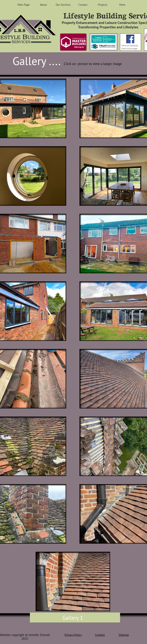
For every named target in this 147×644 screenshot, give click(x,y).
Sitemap (124, 635)
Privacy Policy (73, 635)
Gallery (71, 618)
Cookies (100, 635)
